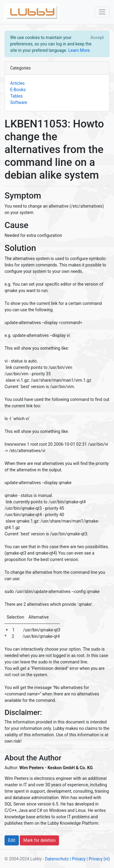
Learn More (79, 50)
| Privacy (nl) (98, 859)
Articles (18, 83)
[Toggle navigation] (102, 12)
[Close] (97, 38)
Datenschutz (57, 859)
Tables (17, 96)
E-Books (18, 90)
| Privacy (78, 859)
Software (19, 102)
